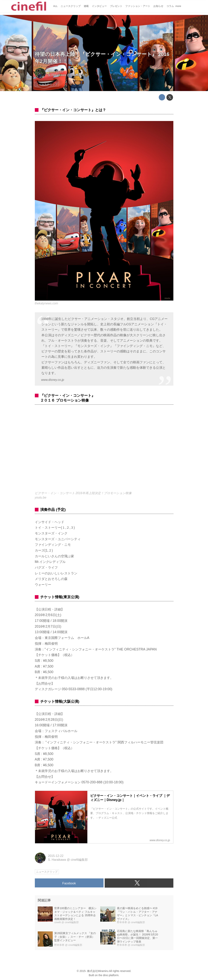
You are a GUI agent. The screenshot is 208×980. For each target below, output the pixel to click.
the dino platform (109, 975)
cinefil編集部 (79, 75)
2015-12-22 (56, 71)
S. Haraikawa (57, 75)
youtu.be (41, 497)
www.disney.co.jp (53, 380)
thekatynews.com (46, 303)
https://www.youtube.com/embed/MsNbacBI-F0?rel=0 (104, 450)
